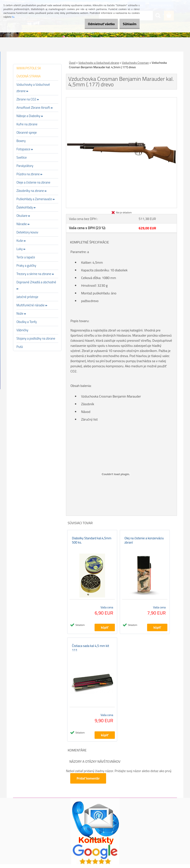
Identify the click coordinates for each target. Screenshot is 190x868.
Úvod (72, 63)
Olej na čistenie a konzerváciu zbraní (144, 542)
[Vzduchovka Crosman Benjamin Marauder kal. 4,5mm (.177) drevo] (121, 99)
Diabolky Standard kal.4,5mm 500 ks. (92, 542)
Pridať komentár (89, 782)
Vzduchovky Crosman (135, 63)
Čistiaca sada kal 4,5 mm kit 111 (91, 652)
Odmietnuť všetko (95, 24)
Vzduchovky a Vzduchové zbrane (99, 63)
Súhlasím (127, 24)
